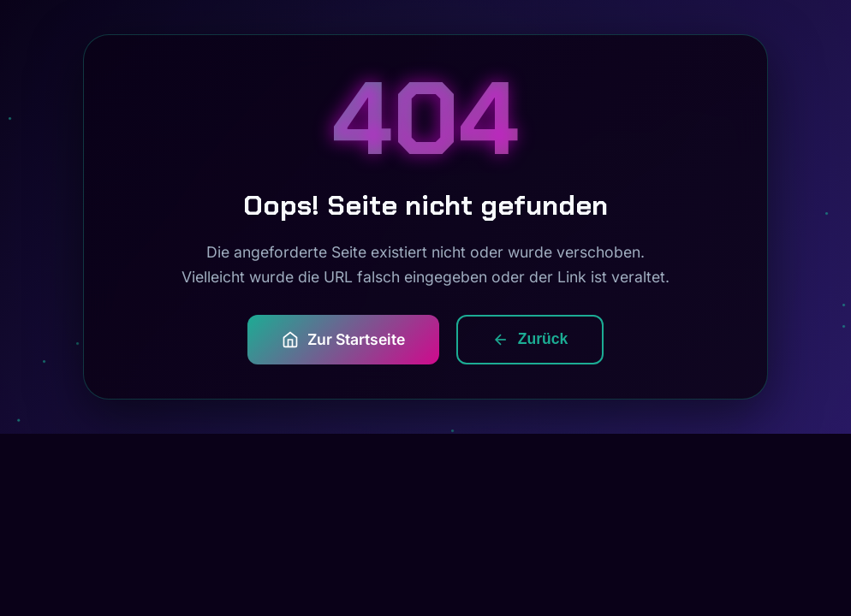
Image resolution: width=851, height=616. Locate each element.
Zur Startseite (343, 340)
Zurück (530, 339)
